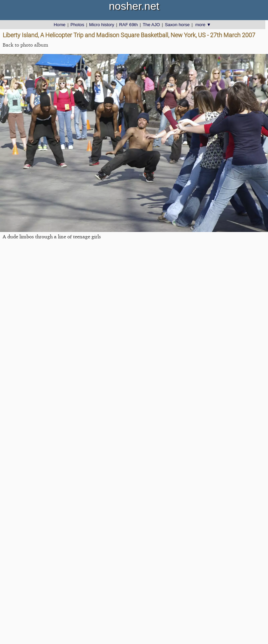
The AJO (151, 25)
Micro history (102, 25)
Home (59, 25)
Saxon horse (177, 25)
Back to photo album (25, 45)
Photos (77, 25)
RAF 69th (129, 25)
